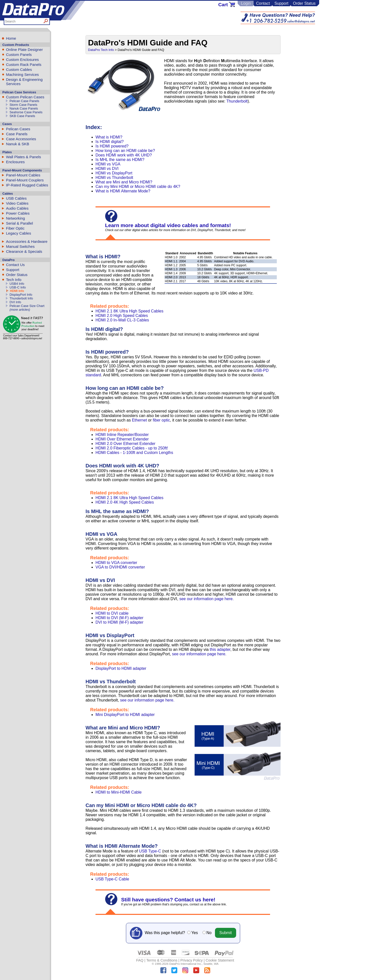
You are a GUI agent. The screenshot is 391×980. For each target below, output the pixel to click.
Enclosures (15, 162)
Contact (263, 3)
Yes (195, 933)
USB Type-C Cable (112, 879)
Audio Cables (17, 208)
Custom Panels (19, 55)
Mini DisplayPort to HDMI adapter (125, 715)
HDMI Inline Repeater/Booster (122, 435)
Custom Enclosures (22, 60)
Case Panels (17, 134)
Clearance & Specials (24, 251)
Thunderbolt (237, 101)
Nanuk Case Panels (24, 108)
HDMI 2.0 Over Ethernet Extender (125, 444)
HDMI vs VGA (108, 164)
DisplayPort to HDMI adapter (121, 668)
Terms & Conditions (162, 960)
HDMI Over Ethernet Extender (122, 439)
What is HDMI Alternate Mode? (123, 191)
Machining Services (22, 74)
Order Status (304, 3)
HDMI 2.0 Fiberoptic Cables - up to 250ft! (132, 448)
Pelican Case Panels (24, 101)
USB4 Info (17, 284)
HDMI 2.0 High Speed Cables (122, 316)
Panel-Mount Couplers (25, 180)
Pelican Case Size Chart (27, 306)
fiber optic (161, 420)
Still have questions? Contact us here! (168, 900)
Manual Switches (20, 246)
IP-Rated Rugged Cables (27, 185)
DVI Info (15, 302)
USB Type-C (150, 851)
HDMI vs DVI (107, 169)
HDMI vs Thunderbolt (114, 178)
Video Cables (17, 203)
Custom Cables (19, 70)
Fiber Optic (15, 228)
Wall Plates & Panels (23, 157)
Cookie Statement (220, 960)
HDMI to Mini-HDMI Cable (119, 792)
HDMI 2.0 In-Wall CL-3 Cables (122, 320)
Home (11, 38)
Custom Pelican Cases (25, 97)
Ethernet (139, 420)
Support (281, 3)
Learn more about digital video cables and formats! (168, 225)
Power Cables (18, 213)
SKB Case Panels (22, 116)
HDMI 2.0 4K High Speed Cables (125, 502)
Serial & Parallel (19, 223)
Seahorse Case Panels (26, 112)
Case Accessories (21, 139)
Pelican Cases (18, 129)
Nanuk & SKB (18, 144)
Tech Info (14, 280)
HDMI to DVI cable (112, 613)
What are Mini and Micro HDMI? (124, 182)
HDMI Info (17, 291)
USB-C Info (18, 287)
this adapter (220, 649)
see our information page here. (206, 599)
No (209, 933)
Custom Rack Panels (24, 65)
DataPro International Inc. (186, 964)
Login (246, 3)
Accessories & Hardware (27, 241)
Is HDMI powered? (112, 146)
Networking (15, 218)
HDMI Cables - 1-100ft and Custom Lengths (134, 453)
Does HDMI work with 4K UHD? (124, 155)
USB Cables (16, 198)
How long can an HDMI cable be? (125, 151)
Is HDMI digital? (110, 142)
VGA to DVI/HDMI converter (120, 567)
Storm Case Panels (23, 105)
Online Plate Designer (24, 50)
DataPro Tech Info (101, 50)
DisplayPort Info (21, 295)
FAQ (140, 960)
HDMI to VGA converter (116, 563)
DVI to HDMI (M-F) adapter (119, 622)
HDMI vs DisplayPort (114, 173)
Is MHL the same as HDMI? (120, 160)
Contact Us (15, 265)
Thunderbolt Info (21, 298)
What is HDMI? (109, 137)
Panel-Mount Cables (23, 175)
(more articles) (20, 310)
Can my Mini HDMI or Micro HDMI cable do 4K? (138, 187)
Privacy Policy (192, 960)
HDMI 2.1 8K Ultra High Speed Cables (129, 311)
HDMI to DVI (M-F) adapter (119, 618)
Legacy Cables (18, 233)
